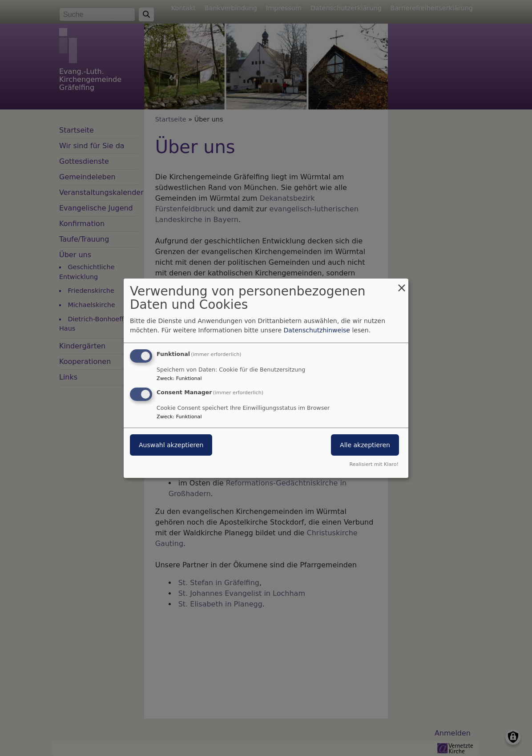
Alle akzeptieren (365, 445)
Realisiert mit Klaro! (374, 464)
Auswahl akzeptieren (171, 445)
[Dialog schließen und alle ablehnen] (402, 284)
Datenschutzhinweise (317, 330)
